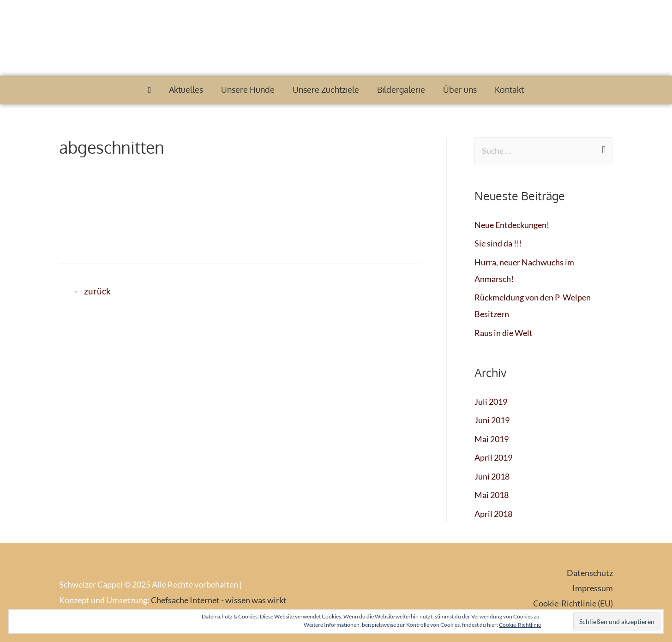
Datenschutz (590, 573)
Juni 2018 (492, 476)
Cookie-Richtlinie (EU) (573, 603)
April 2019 (493, 457)
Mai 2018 (492, 495)
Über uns (460, 90)
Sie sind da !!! (498, 243)
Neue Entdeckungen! (512, 225)
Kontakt (509, 90)
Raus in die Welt (504, 333)
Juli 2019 (491, 402)
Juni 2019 (492, 420)
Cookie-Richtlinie (520, 625)
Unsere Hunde (248, 90)
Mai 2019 (492, 439)
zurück (92, 291)
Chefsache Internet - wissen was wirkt (219, 600)
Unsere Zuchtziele (326, 90)
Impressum (593, 588)
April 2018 (493, 514)
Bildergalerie (401, 90)
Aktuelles (186, 90)
